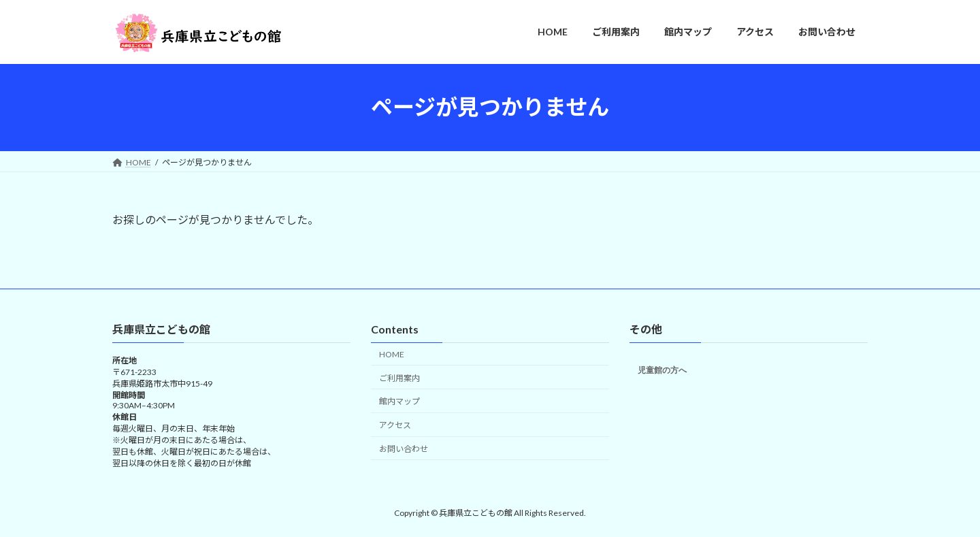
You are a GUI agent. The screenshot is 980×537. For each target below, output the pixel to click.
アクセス (395, 425)
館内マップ (399, 401)
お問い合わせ (404, 449)
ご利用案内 (399, 377)
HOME (392, 354)
